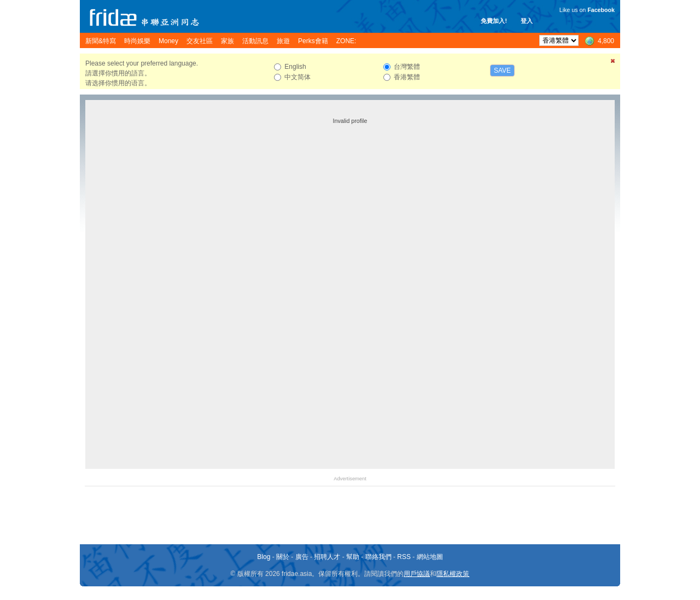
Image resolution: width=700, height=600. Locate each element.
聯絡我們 (378, 557)
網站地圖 (430, 557)
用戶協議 (417, 574)
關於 (283, 557)
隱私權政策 (453, 574)
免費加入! (494, 21)
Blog (264, 557)
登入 (527, 21)
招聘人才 (327, 557)
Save (502, 70)
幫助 (353, 557)
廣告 (302, 557)
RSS (404, 557)
